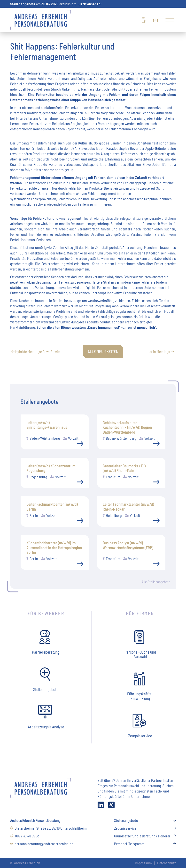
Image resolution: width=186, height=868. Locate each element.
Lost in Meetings (160, 351)
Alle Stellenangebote (155, 582)
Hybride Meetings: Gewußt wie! (36, 351)
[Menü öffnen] (170, 20)
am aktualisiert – (56, 4)
